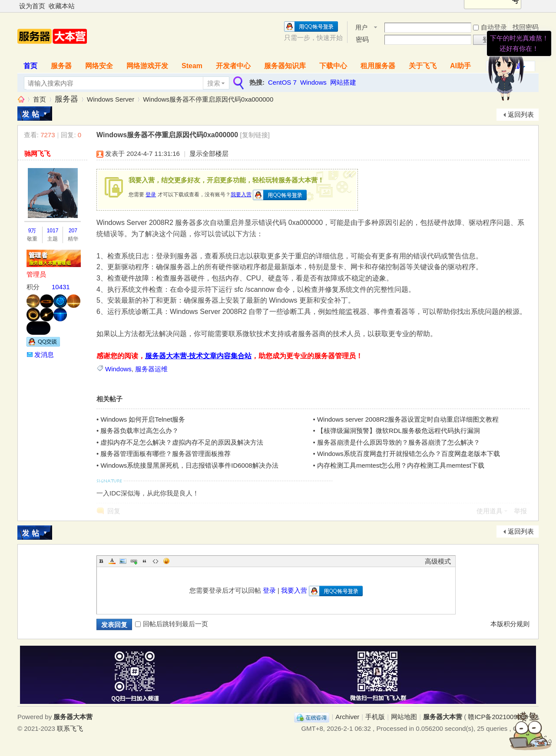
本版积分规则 (510, 624)
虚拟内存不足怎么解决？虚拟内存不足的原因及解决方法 (182, 442)
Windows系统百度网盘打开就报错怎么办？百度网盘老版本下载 (409, 454)
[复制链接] (255, 135)
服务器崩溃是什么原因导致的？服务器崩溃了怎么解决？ (399, 442)
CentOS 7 (282, 82)
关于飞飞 (423, 66)
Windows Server (111, 99)
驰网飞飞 (37, 154)
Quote (145, 561)
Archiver (347, 717)
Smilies (166, 561)
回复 (114, 511)
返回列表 (521, 114)
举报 (520, 511)
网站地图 (404, 717)
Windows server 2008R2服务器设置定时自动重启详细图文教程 (408, 419)
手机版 (375, 717)
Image (123, 561)
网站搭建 (343, 82)
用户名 (361, 28)
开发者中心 (233, 66)
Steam (192, 66)
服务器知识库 (285, 66)
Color (112, 561)
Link (134, 561)
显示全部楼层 (209, 154)
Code (156, 561)
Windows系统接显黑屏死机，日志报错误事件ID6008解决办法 (189, 465)
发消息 (44, 355)
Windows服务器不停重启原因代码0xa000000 (208, 99)
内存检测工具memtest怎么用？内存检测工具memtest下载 (401, 465)
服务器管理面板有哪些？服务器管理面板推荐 (165, 454)
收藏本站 (62, 6)
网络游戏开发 (147, 66)
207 (73, 231)
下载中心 (333, 66)
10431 (61, 287)
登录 (151, 195)
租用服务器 (378, 66)
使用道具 (490, 511)
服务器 (61, 66)
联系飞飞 (70, 728)
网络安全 (99, 66)
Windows (313, 82)
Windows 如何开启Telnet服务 (143, 419)
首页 (30, 66)
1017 (53, 231)
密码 (362, 39)
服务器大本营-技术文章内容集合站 (198, 356)
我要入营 (241, 195)
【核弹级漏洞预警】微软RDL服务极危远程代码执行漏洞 (399, 431)
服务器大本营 (21, 99)
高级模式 (438, 561)
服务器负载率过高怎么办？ (139, 431)
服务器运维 (151, 369)
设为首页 (32, 6)
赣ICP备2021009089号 (501, 717)
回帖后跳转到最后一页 (172, 624)
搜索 (214, 83)
